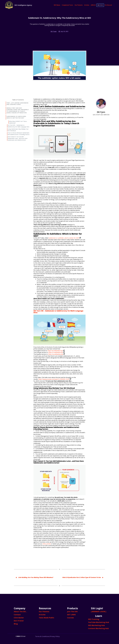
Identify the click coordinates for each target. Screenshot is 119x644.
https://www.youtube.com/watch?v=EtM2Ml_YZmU (55, 379)
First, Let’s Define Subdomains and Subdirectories (18, 104)
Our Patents (79, 5)
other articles (47, 544)
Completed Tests (67, 5)
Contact (17, 615)
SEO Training (94, 619)
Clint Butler (19, 618)
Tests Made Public (46, 618)
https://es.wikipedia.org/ (56, 354)
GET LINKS (71, 615)
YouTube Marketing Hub (99, 622)
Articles (87, 5)
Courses (70, 618)
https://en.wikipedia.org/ (56, 351)
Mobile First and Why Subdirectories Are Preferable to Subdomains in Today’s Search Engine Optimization (18, 110)
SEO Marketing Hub (96, 625)
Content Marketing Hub (98, 628)
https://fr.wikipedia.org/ (56, 352)
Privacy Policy (55, 636)
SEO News (57, 5)
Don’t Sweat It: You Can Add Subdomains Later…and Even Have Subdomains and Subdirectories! (18, 138)
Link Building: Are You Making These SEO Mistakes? (36, 577)
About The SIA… (20, 612)
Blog (16, 624)
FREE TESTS (100, 5)
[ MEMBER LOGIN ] (99, 612)
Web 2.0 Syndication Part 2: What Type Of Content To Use (82, 577)
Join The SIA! (72, 612)
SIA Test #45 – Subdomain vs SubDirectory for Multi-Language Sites (19, 126)
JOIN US (93, 5)
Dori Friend (19, 621)
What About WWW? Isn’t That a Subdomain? (18, 122)
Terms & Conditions (42, 636)
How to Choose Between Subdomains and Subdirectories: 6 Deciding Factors (19, 134)
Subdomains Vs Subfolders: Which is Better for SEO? (16, 117)
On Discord (108, 5)
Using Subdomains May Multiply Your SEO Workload (18, 130)
